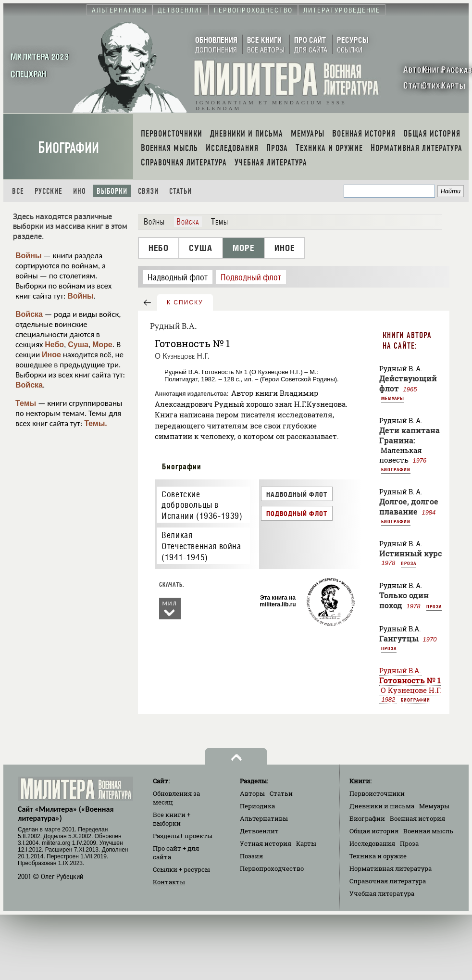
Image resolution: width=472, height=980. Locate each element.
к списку (185, 302)
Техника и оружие (378, 856)
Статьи (180, 191)
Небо (54, 345)
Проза (409, 563)
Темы (26, 403)
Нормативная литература (391, 868)
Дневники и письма (382, 806)
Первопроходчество (272, 868)
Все (18, 191)
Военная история (417, 818)
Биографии (68, 148)
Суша (78, 345)
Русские (49, 191)
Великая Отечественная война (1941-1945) (201, 546)
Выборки (112, 191)
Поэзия (251, 856)
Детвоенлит (259, 831)
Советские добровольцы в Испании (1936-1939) (202, 505)
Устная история (266, 843)
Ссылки (181, 869)
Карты (306, 843)
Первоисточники (377, 793)
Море (102, 345)
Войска (29, 314)
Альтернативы (264, 818)
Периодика (257, 806)
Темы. (96, 423)
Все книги (172, 819)
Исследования (372, 843)
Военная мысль (428, 831)
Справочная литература (388, 881)
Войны (29, 256)
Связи (148, 191)
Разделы (183, 836)
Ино (80, 191)
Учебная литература (382, 893)
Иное (51, 355)
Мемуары (393, 398)
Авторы (252, 793)
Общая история (374, 831)
